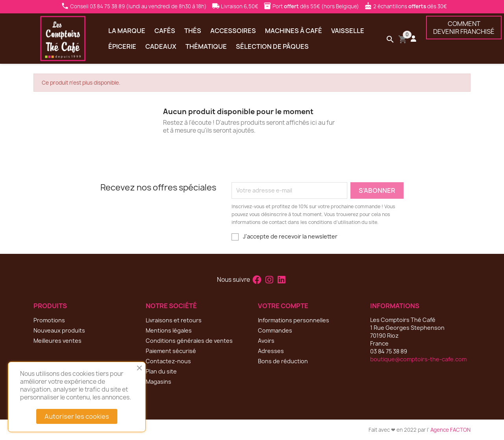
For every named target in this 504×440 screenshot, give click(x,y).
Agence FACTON (450, 430)
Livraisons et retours (174, 320)
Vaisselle (348, 31)
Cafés (165, 31)
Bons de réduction (283, 361)
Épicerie (122, 46)
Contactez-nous (168, 361)
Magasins (158, 382)
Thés (193, 31)
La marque (127, 31)
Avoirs (266, 341)
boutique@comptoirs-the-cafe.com (418, 359)
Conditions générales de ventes (189, 341)
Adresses (271, 351)
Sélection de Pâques (272, 46)
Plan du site (161, 371)
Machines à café (294, 31)
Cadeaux (161, 46)
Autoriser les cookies (77, 416)
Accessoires (233, 31)
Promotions (49, 320)
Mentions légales (169, 330)
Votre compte (283, 306)
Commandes (275, 330)
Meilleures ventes (57, 341)
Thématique (206, 46)
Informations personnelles (294, 320)
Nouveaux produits (59, 330)
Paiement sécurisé (171, 351)
